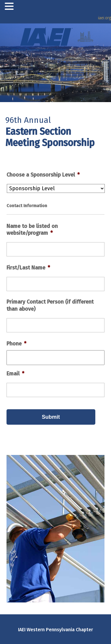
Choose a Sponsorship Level (43, 175)
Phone (16, 344)
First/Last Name (28, 268)
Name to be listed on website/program (32, 230)
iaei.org (104, 18)
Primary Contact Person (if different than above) (50, 305)
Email (15, 374)
